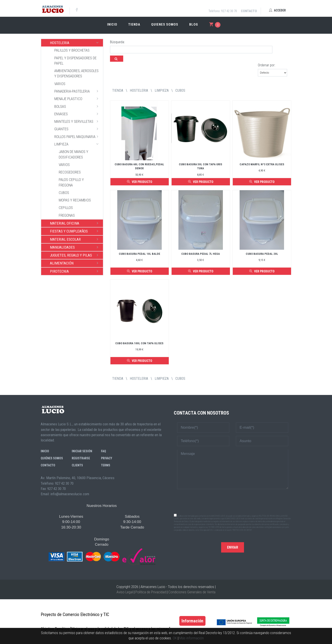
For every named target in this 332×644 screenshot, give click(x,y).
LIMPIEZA (78, 144)
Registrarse (81, 458)
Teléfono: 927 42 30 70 (223, 11)
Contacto (249, 11)
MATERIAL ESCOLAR (75, 239)
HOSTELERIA (75, 43)
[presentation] (233, 501)
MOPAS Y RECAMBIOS (75, 200)
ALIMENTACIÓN (75, 263)
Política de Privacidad (151, 592)
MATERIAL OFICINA (75, 223)
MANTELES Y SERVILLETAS (78, 121)
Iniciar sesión (82, 451)
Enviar (233, 547)
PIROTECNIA (75, 271)
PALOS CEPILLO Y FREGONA (71, 182)
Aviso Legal (125, 592)
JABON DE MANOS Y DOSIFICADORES (73, 154)
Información (192, 621)
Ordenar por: (267, 65)
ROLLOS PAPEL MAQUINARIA (78, 136)
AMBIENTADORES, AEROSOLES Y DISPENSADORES (76, 73)
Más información (192, 638)
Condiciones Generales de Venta (192, 592)
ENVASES (78, 114)
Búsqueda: (117, 42)
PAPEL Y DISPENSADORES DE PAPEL (75, 61)
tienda (118, 90)
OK (175, 638)
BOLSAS (78, 106)
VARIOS (60, 84)
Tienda (134, 24)
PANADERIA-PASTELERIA (78, 91)
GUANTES (78, 129)
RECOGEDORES (70, 172)
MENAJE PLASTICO (78, 99)
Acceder (277, 10)
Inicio (112, 24)
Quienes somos (165, 24)
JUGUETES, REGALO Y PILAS (75, 255)
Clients (77, 465)
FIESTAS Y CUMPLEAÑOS (75, 231)
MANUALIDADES (75, 247)
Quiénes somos (52, 458)
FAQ (104, 451)
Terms (106, 465)
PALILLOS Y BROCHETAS (72, 50)
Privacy (107, 458)
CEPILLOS (66, 208)
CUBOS (64, 193)
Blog (194, 24)
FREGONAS (67, 215)
